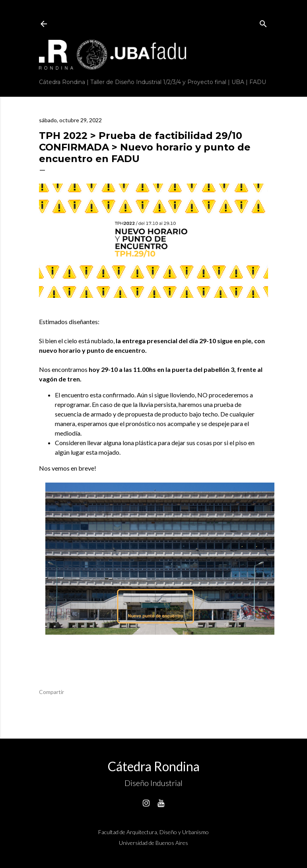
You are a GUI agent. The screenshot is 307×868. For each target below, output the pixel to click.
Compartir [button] (51, 692)
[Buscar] (263, 22)
